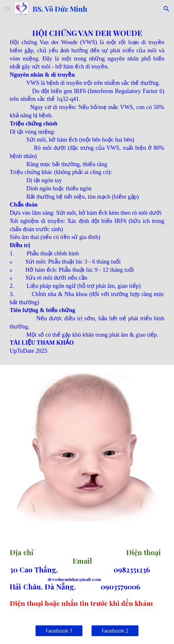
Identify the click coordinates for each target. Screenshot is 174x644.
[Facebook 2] (115, 631)
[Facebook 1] (59, 631)
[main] (87, 191)
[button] (8, 9)
